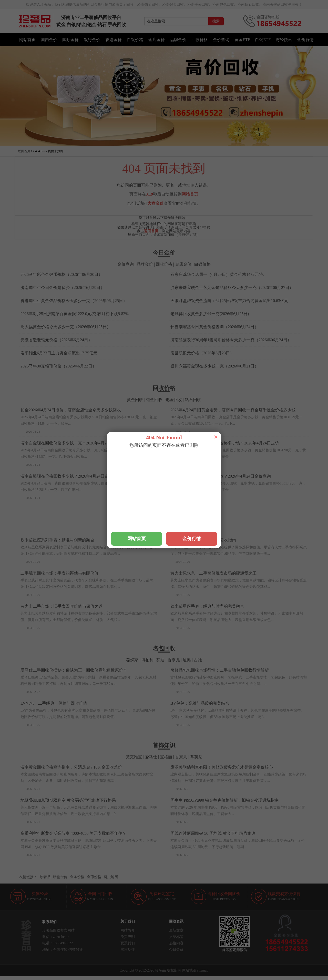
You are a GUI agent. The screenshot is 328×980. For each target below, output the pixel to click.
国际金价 (70, 40)
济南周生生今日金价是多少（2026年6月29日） (63, 288)
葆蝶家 (132, 660)
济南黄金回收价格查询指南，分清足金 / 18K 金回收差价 (71, 767)
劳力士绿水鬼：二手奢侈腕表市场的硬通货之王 (213, 573)
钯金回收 (174, 400)
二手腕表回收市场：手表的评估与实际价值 (59, 573)
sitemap (203, 970)
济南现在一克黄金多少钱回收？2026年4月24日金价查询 (221, 476)
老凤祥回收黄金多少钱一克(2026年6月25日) (210, 314)
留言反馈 (128, 950)
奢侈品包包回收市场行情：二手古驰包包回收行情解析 (220, 670)
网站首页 (27, 40)
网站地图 (189, 970)
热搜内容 (176, 943)
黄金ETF (242, 40)
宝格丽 (166, 757)
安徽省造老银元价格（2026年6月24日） (56, 340)
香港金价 (114, 40)
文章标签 (176, 937)
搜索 (216, 21)
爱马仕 (171, 530)
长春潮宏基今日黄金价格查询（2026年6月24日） (214, 327)
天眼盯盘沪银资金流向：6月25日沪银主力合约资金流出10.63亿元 (229, 301)
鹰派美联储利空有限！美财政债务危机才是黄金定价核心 (222, 767)
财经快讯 (284, 40)
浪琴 (147, 530)
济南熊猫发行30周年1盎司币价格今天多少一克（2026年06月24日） (231, 340)
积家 (136, 530)
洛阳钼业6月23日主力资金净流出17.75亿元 (59, 353)
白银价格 (135, 40)
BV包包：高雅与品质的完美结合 (200, 703)
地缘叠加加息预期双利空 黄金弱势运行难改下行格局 (68, 800)
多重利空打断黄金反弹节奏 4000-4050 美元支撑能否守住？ (73, 833)
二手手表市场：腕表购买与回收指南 (203, 540)
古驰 (198, 660)
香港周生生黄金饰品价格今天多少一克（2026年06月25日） (74, 301)
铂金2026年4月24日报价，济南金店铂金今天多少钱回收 (71, 410)
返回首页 (24, 151)
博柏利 (147, 660)
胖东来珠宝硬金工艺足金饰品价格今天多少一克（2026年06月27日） (232, 288)
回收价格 (200, 40)
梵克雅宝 (188, 530)
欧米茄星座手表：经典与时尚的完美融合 (207, 606)
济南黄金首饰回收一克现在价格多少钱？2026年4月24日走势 (225, 443)
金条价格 (77, 877)
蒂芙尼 (196, 757)
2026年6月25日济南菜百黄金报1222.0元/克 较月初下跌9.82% (75, 314)
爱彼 (203, 530)
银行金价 (92, 40)
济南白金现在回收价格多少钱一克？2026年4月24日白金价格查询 (79, 443)
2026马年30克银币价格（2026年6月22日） (58, 366)
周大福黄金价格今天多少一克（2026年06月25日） (66, 327)
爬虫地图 (111, 877)
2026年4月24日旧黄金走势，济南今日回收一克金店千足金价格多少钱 (233, 410)
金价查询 (221, 40)
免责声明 (128, 937)
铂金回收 (154, 400)
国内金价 (49, 40)
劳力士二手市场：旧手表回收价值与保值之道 (61, 606)
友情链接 (26, 877)
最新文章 (176, 930)
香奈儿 (174, 660)
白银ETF (263, 40)
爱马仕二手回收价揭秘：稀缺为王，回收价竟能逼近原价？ (74, 670)
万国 (125, 530)
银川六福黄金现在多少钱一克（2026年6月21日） (214, 366)
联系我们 (128, 943)
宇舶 (158, 530)
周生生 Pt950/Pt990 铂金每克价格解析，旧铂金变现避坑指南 (225, 800)
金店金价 (157, 40)
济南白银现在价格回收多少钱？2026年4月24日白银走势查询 (75, 476)
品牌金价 (178, 40)
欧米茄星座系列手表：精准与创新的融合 (57, 540)
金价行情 (305, 40)
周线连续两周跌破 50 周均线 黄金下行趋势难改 (213, 833)
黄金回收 (135, 400)
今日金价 (176, 950)
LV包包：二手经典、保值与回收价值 (54, 703)
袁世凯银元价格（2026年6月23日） (202, 353)
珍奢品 (45, 877)
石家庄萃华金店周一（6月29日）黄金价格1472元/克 (217, 274)
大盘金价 (156, 203)
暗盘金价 (60, 877)
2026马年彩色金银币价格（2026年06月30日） (61, 274)
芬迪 (160, 660)
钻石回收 (193, 400)
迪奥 (187, 660)
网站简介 (128, 930)
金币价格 (94, 877)
